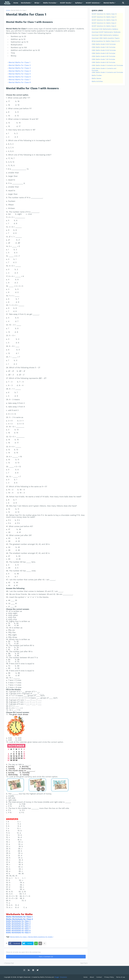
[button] (123, 3)
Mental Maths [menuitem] (109, 3)
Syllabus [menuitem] (78, 3)
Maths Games (96, 78)
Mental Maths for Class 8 (20, 82)
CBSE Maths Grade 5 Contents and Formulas (107, 65)
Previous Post (9, 963)
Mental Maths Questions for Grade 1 (41, 937)
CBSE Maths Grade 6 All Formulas (103, 62)
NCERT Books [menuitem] (66, 3)
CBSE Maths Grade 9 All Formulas (103, 53)
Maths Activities (97, 81)
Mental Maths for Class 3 (20, 68)
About (92, 977)
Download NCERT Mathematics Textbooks (106, 32)
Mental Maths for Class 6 (20, 77)
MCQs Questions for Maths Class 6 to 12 (106, 41)
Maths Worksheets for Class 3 (18, 921)
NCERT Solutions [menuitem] (93, 3)
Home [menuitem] (16, 3)
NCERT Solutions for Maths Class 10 (104, 20)
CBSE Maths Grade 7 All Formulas (103, 59)
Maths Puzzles (97, 75)
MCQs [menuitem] (37, 3)
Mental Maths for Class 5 (20, 74)
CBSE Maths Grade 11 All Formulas (104, 47)
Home (8, 10)
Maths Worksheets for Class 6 (18, 927)
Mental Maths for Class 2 (20, 65)
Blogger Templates (61, 977)
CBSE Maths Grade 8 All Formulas (103, 56)
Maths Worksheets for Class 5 (18, 925)
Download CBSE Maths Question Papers (106, 38)
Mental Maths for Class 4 (20, 71)
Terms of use (121, 977)
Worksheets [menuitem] (26, 3)
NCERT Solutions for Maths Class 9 (104, 23)
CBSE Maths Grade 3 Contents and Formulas (107, 72)
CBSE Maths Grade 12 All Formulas (104, 44)
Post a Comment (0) (46, 957)
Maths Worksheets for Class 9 (18, 933)
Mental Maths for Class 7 (20, 80)
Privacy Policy (109, 977)
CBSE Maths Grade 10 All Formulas (104, 50)
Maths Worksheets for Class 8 (18, 931)
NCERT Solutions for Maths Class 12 (104, 14)
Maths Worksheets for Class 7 (18, 929)
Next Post (84, 963)
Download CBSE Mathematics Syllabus (105, 35)
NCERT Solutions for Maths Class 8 (104, 26)
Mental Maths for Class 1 (19, 10)
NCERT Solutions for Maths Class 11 (104, 17)
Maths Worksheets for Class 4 (18, 923)
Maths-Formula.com (47, 977)
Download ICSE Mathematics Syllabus (105, 29)
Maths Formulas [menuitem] (50, 3)
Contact (99, 977)
